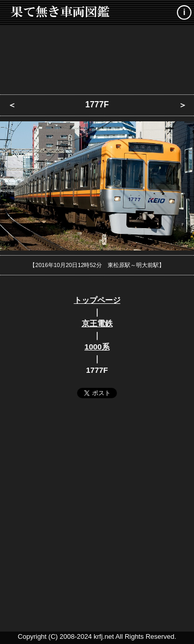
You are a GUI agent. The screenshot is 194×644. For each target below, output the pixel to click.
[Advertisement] (97, 57)
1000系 (97, 347)
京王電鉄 (97, 323)
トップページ (97, 300)
